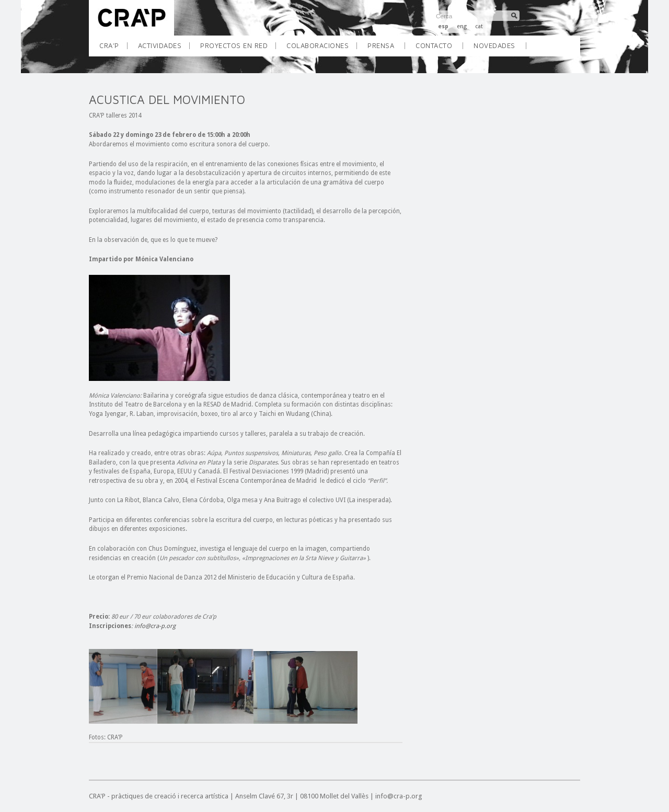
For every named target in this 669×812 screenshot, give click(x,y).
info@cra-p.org (155, 626)
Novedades (494, 45)
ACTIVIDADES (164, 49)
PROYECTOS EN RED (238, 49)
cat (479, 26)
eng (462, 26)
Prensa (381, 45)
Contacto (434, 45)
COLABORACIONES (321, 49)
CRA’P (113, 49)
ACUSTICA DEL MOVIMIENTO (167, 100)
